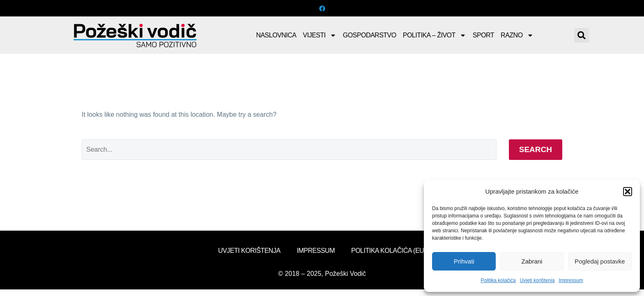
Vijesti (320, 35)
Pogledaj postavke (600, 261)
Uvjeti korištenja (537, 280)
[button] (628, 192)
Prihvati (464, 261)
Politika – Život (435, 35)
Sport (483, 35)
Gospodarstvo (370, 35)
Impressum (571, 280)
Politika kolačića (498, 280)
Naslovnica (276, 35)
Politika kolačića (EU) (389, 251)
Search (536, 149)
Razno (517, 35)
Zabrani (532, 261)
